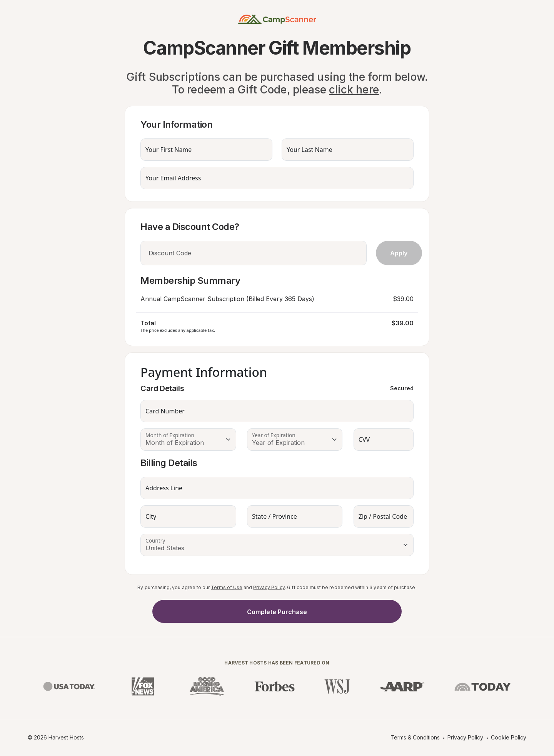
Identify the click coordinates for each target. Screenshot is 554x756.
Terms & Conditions (415, 737)
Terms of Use (227, 587)
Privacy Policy (269, 587)
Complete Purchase (277, 612)
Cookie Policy (509, 737)
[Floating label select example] (188, 440)
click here (354, 90)
